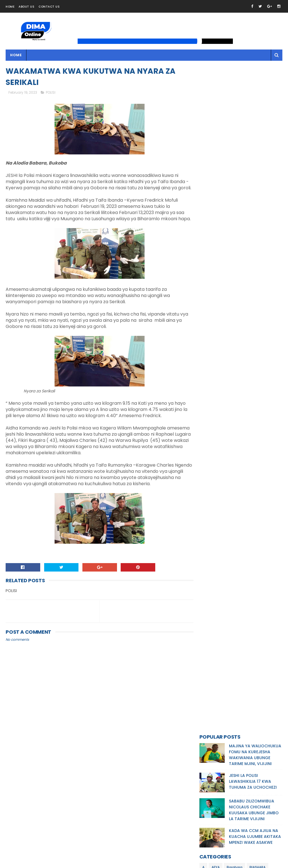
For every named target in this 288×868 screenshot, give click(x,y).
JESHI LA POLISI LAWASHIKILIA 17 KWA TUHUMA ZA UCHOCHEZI (253, 113)
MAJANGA (228, 238)
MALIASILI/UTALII (252, 248)
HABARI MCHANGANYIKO (222, 229)
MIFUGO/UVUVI (255, 268)
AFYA (216, 199)
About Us (26, 7)
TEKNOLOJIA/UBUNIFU (253, 288)
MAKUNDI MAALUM (217, 248)
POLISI (51, 93)
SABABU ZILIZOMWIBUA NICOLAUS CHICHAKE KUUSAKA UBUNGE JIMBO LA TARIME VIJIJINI (254, 142)
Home (10, 7)
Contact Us (49, 7)
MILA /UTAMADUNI (217, 278)
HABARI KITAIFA (251, 219)
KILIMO (208, 238)
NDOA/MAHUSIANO (254, 278)
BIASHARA (257, 199)
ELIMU (258, 209)
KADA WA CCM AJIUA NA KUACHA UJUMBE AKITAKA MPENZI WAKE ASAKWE (255, 168)
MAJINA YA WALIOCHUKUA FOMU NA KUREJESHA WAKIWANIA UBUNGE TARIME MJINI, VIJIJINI (255, 86)
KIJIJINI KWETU (261, 229)
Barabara (235, 199)
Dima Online (58, 863)
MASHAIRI (210, 258)
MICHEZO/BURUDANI (219, 268)
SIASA (224, 288)
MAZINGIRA (234, 258)
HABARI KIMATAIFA (217, 219)
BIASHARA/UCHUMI (218, 209)
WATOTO (210, 297)
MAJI (247, 238)
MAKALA (264, 238)
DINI (243, 209)
